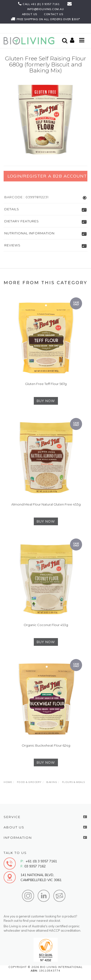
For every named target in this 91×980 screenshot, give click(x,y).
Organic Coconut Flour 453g (46, 625)
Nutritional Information (29, 233)
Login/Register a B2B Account (47, 176)
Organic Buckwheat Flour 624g (46, 745)
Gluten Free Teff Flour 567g (46, 384)
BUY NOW (46, 401)
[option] (45, 119)
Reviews (12, 245)
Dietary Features (22, 221)
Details (12, 209)
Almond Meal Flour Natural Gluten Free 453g (46, 504)
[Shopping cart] (73, 41)
